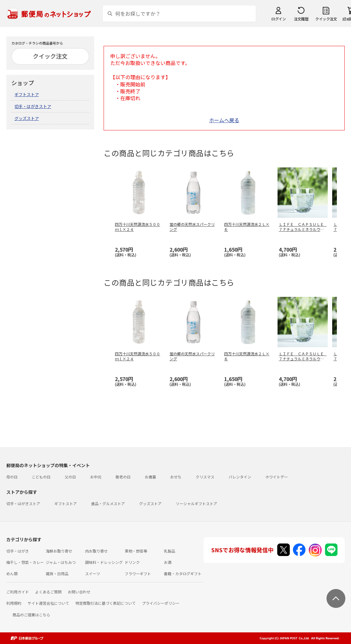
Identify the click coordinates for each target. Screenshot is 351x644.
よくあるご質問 (48, 592)
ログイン (278, 19)
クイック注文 (326, 19)
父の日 (70, 477)
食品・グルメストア (108, 503)
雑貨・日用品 (57, 573)
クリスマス (205, 477)
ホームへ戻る (224, 120)
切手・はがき (18, 551)
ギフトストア (27, 94)
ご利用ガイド (18, 592)
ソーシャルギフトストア (197, 503)
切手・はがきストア (33, 106)
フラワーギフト (138, 573)
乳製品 (170, 551)
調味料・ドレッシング (104, 562)
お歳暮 (150, 477)
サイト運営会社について (48, 603)
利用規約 (14, 603)
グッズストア (27, 118)
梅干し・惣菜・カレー (25, 562)
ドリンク (132, 562)
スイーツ (93, 573)
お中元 (96, 477)
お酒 (168, 562)
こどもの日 (41, 477)
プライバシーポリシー (161, 603)
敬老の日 (123, 477)
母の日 (12, 477)
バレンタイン (240, 477)
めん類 (12, 573)
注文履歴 (301, 19)
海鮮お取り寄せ (59, 551)
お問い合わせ (79, 592)
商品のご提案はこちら (31, 615)
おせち (176, 477)
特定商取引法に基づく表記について (105, 603)
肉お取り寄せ (96, 551)
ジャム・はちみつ (61, 562)
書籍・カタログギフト (183, 573)
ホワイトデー (277, 477)
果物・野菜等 (136, 551)
